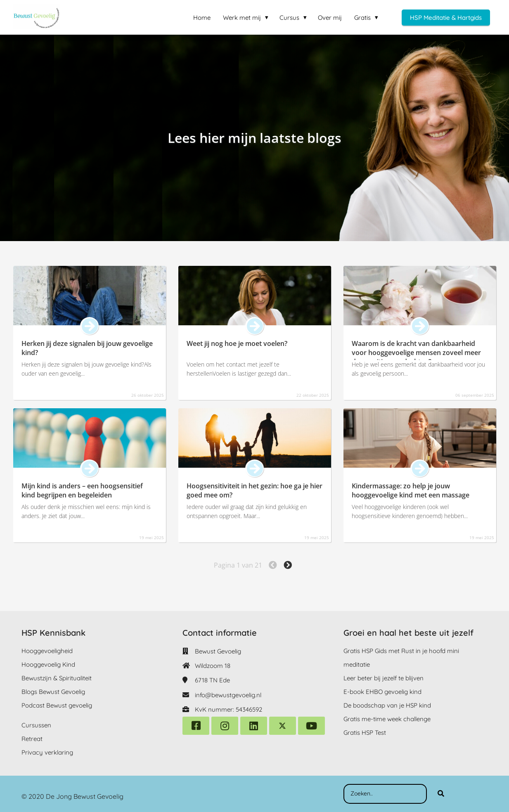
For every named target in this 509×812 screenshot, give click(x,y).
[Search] (441, 794)
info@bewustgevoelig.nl (228, 695)
